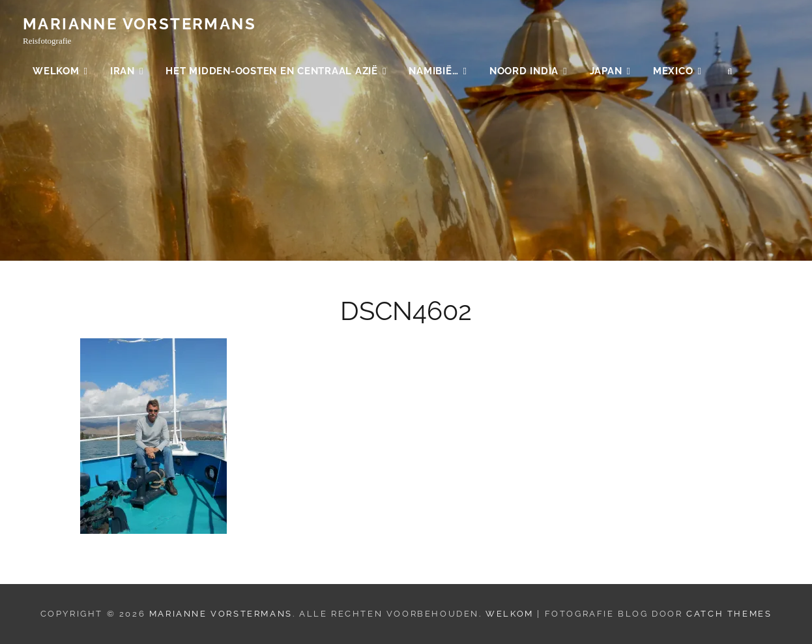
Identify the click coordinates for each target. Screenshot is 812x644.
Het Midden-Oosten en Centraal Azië (272, 72)
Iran (123, 72)
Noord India (524, 72)
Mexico (673, 72)
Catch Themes (729, 614)
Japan (606, 72)
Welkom (56, 72)
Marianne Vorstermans (139, 24)
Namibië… (433, 72)
